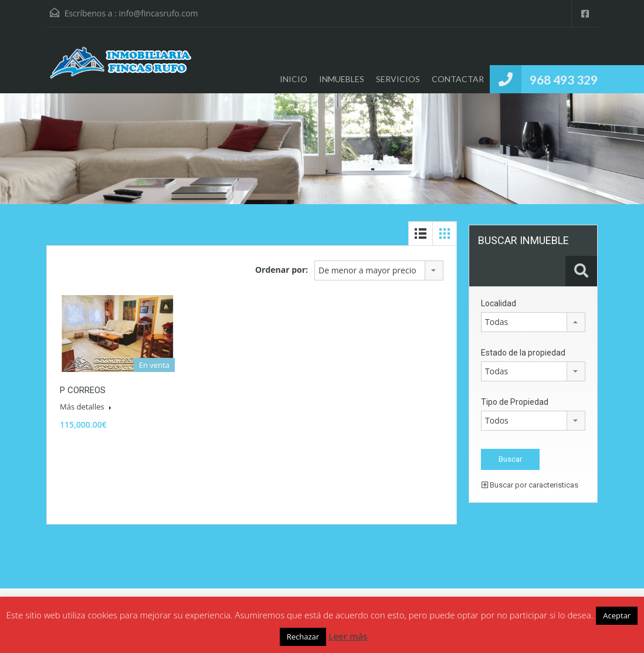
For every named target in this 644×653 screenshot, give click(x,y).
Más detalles (86, 407)
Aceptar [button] (617, 615)
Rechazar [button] (303, 637)
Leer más (348, 636)
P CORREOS (83, 390)
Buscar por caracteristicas (530, 485)
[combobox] (379, 270)
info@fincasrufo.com (159, 13)
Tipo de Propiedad (515, 402)
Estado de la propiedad (523, 353)
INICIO (294, 79)
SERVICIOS (398, 79)
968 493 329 (564, 79)
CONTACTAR (458, 79)
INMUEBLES (342, 79)
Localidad (499, 303)
